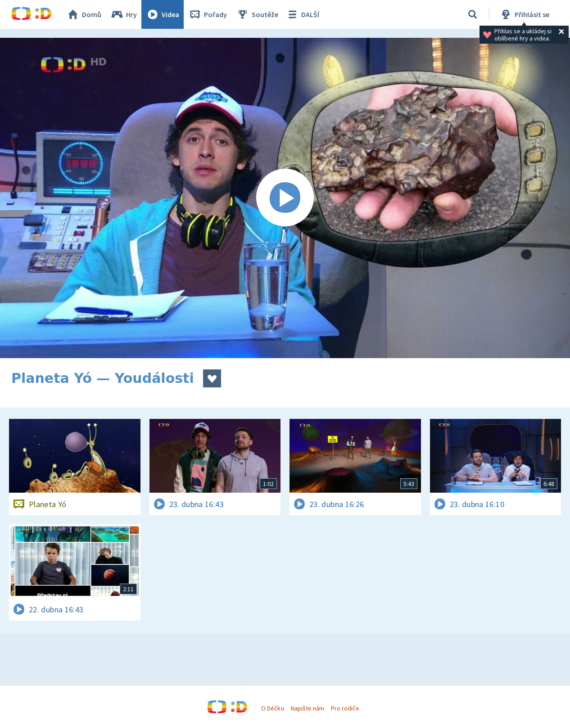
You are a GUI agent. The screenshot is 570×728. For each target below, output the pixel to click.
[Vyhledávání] (473, 14)
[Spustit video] (285, 198)
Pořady (208, 14)
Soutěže (257, 14)
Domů (84, 14)
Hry (124, 14)
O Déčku (272, 708)
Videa (163, 14)
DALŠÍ (302, 14)
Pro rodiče (345, 708)
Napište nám (308, 708)
